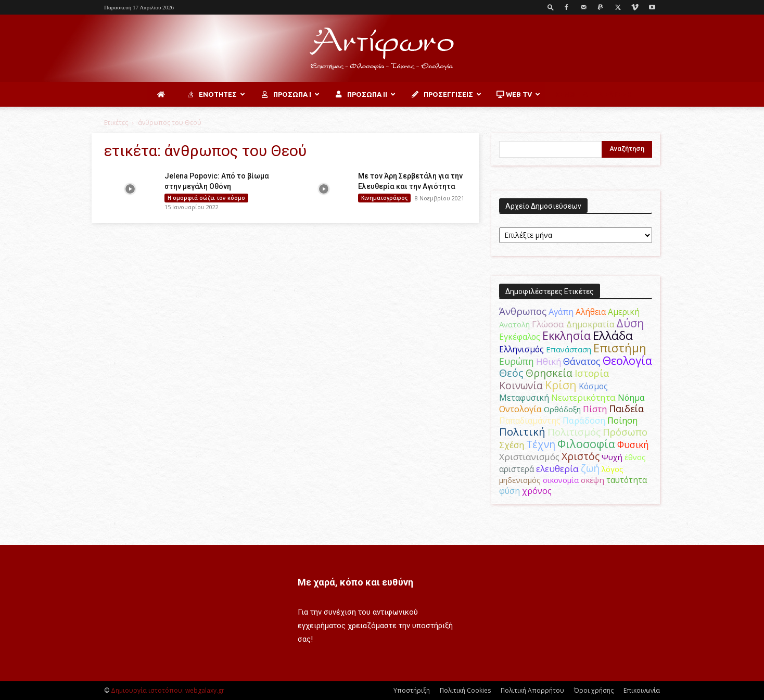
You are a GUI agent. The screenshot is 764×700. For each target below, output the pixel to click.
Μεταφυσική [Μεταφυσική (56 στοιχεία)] (524, 398)
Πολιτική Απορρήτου (532, 690)
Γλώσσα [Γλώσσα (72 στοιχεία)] (548, 324)
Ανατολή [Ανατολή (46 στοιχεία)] (514, 324)
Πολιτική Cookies (465, 690)
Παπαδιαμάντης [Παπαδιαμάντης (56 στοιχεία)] (530, 421)
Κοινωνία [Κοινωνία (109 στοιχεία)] (521, 385)
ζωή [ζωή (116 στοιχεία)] (590, 468)
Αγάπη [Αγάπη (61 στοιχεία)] (561, 312)
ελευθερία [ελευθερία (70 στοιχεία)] (557, 469)
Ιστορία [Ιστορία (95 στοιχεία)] (592, 373)
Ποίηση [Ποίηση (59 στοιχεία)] (622, 421)
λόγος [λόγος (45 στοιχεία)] (613, 469)
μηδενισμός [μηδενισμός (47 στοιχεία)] (520, 480)
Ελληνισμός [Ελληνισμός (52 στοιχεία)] (521, 349)
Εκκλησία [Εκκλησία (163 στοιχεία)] (566, 335)
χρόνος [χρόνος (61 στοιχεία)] (537, 491)
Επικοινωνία (642, 690)
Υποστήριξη (412, 690)
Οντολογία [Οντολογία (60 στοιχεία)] (520, 409)
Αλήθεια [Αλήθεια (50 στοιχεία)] (591, 312)
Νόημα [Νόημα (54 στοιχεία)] (631, 398)
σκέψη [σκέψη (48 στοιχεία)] (593, 480)
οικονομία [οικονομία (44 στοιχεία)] (561, 480)
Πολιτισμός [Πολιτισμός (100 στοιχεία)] (574, 432)
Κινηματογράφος (384, 198)
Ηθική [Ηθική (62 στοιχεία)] (549, 361)
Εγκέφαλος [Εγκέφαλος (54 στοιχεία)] (520, 337)
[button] (551, 7)
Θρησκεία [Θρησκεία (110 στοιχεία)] (549, 373)
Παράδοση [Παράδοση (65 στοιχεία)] (584, 420)
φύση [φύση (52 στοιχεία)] (510, 491)
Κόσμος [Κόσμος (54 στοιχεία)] (593, 386)
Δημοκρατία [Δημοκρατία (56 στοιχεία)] (590, 324)
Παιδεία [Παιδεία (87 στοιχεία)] (626, 409)
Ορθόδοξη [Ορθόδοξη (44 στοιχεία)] (562, 409)
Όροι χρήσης (594, 690)
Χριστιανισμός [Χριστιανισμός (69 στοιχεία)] (529, 457)
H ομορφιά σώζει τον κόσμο (206, 198)
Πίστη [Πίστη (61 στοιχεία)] (595, 409)
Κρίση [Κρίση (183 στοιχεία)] (561, 385)
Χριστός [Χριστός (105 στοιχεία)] (581, 456)
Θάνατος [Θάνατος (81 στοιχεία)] (582, 361)
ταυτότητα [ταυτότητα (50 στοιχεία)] (627, 480)
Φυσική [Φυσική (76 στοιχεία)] (633, 444)
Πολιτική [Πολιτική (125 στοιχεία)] (522, 432)
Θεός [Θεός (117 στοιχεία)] (511, 373)
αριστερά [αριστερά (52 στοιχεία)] (517, 469)
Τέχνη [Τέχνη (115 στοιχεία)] (541, 444)
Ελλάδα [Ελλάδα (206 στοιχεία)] (613, 335)
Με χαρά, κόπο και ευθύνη (355, 582)
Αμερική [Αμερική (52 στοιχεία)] (624, 312)
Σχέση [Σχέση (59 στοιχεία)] (512, 445)
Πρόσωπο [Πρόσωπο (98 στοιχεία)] (625, 432)
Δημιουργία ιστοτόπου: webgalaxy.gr (168, 690)
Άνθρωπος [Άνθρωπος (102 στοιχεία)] (523, 311)
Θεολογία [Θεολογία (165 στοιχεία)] (627, 360)
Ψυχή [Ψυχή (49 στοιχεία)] (612, 457)
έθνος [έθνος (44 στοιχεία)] (635, 457)
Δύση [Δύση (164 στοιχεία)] (630, 323)
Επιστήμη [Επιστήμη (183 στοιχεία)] (620, 348)
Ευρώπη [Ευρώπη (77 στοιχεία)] (517, 361)
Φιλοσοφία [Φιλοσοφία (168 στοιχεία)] (586, 444)
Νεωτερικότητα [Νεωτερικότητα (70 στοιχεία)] (583, 397)
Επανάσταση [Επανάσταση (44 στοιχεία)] (569, 349)
